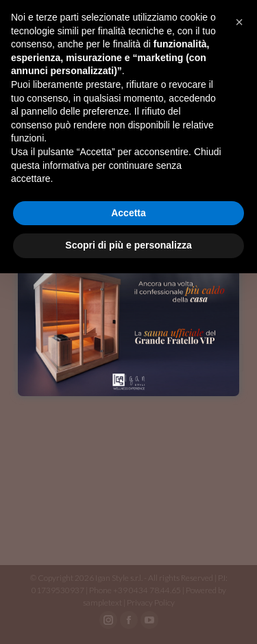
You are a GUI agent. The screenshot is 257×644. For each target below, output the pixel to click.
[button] (239, 22)
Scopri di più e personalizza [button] (128, 245)
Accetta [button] (128, 213)
